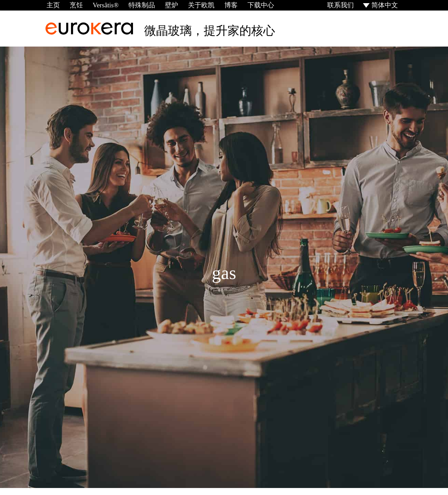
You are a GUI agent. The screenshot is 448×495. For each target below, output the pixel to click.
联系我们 (342, 5)
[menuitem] (381, 5)
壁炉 (167, 5)
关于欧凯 (195, 5)
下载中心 (253, 5)
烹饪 (75, 5)
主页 (52, 5)
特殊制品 (138, 5)
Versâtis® (103, 5)
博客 (224, 5)
